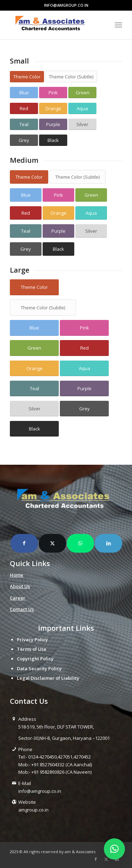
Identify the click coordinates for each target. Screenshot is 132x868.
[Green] (82, 93)
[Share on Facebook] (24, 543)
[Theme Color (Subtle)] (71, 77)
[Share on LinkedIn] (108, 543)
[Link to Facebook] (96, 859)
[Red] (24, 109)
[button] (114, 849)
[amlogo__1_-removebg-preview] (55, 25)
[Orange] (53, 109)
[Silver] (82, 124)
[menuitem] (118, 25)
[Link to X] (106, 859)
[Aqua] (82, 109)
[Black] (53, 140)
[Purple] (53, 124)
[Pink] (53, 93)
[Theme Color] (27, 77)
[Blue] (24, 93)
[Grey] (24, 140)
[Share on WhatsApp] (81, 543)
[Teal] (24, 124)
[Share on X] (52, 543)
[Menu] (118, 25)
